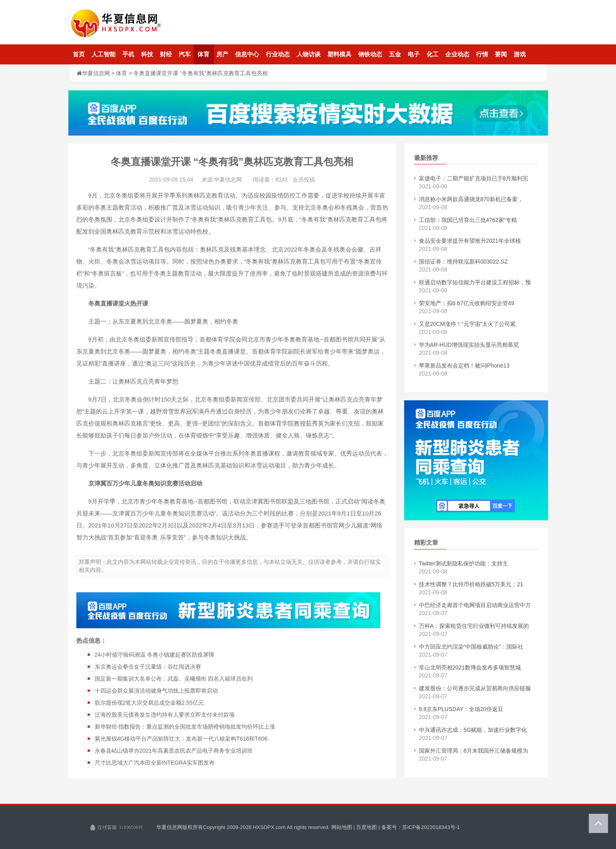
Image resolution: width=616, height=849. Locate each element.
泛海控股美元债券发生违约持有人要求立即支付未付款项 (165, 715)
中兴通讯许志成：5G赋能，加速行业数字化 (473, 730)
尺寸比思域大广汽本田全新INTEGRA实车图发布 (155, 763)
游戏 (520, 54)
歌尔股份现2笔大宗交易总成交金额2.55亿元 (149, 703)
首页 (79, 54)
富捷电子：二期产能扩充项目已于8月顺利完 (474, 178)
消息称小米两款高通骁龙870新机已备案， (471, 199)
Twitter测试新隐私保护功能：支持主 (463, 563)
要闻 (501, 54)
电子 (414, 54)
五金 (395, 54)
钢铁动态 (370, 54)
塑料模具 (339, 54)
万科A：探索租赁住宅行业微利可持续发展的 (474, 626)
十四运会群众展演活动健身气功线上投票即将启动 (156, 691)
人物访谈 (309, 54)
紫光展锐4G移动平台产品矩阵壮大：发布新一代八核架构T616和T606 (181, 739)
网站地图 (342, 827)
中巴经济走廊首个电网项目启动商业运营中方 (475, 605)
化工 (433, 54)
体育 (203, 54)
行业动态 (278, 54)
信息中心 (247, 54)
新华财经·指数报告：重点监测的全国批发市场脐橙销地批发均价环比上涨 (185, 727)
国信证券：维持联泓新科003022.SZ (463, 262)
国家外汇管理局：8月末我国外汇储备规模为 (474, 751)
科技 (147, 54)
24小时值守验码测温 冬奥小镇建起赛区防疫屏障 (154, 655)
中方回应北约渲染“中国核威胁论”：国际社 (471, 647)
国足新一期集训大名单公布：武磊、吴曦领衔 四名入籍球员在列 (174, 679)
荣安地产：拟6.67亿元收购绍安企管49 (467, 303)
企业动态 (457, 54)
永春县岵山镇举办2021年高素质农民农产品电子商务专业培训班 (174, 751)
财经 (166, 54)
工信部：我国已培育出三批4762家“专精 (468, 220)
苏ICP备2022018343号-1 (431, 827)
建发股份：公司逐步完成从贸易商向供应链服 (475, 688)
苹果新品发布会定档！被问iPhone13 (464, 366)
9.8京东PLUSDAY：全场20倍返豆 (461, 709)
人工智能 (104, 54)
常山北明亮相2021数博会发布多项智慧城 (470, 667)
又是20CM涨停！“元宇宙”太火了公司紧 (467, 324)
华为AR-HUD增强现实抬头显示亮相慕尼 (469, 345)
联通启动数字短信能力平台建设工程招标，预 (475, 282)
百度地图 (367, 827)
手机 (128, 54)
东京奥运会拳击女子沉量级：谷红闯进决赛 (148, 667)
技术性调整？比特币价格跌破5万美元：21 (471, 584)
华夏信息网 (96, 73)
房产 (222, 54)
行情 (482, 54)
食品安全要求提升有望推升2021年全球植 (470, 241)
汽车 (185, 54)
